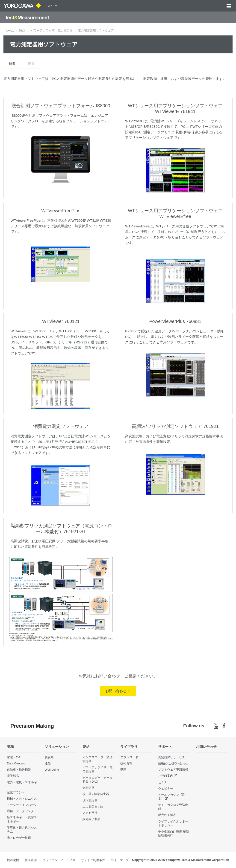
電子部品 (13, 776)
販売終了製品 (91, 819)
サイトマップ (120, 860)
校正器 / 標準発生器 (96, 794)
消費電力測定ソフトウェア (61, 426)
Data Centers (16, 763)
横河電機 (13, 860)
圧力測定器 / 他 (93, 806)
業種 (10, 747)
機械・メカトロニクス (22, 799)
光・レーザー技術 (19, 838)
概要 (12, 63)
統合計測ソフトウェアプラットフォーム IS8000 (61, 106)
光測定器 (88, 788)
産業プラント (16, 792)
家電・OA (14, 757)
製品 (22, 30)
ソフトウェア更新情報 (173, 770)
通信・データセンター (22, 811)
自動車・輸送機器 (19, 770)
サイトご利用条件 (93, 860)
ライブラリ (129, 747)
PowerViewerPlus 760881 (175, 321)
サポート (165, 747)
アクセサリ (90, 813)
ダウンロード (129, 757)
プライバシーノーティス (59, 860)
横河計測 (31, 860)
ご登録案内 (166, 776)
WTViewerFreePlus (61, 211)
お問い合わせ (117, 691)
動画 (31, 63)
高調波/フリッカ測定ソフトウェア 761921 (175, 426)
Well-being (52, 770)
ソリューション (57, 747)
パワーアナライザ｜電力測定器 (52, 30)
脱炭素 (49, 757)
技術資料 (126, 763)
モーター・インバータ (22, 805)
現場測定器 (90, 800)
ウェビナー (166, 788)
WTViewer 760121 (61, 321)
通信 (48, 763)
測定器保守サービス (172, 757)
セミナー (164, 782)
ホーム (9, 30)
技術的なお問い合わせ (173, 763)
